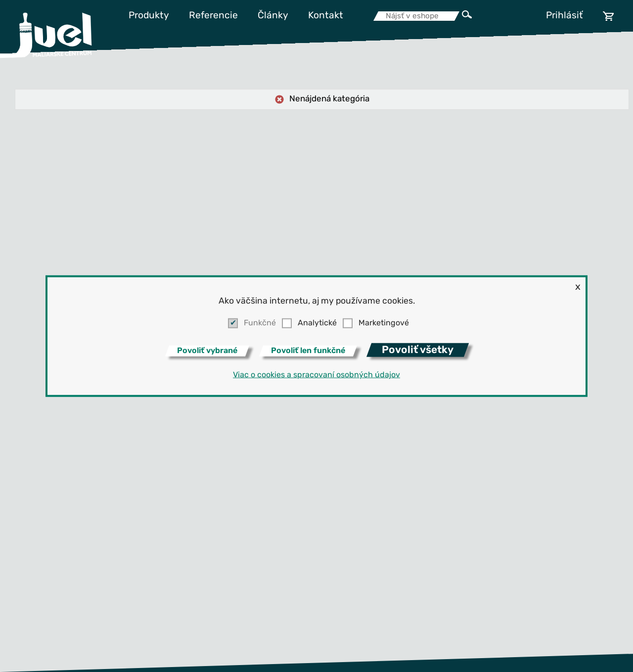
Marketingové (384, 323)
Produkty (149, 16)
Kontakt (326, 16)
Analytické (317, 323)
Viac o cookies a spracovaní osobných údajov (316, 375)
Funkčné (260, 323)
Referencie (213, 16)
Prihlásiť (565, 16)
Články (273, 16)
